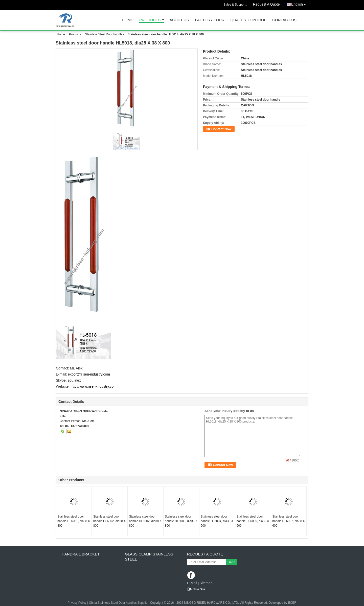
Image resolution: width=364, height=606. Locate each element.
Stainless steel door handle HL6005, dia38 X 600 (253, 521)
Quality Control (248, 20)
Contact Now (221, 129)
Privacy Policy (77, 603)
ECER (292, 603)
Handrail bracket (81, 554)
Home (128, 20)
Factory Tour (210, 20)
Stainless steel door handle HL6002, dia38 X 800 (110, 521)
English (300, 3)
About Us (179, 20)
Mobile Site (196, 589)
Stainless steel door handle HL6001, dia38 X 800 (74, 521)
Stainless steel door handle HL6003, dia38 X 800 (181, 521)
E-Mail (192, 583)
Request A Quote (266, 4)
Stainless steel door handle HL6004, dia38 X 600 (217, 521)
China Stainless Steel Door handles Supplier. (120, 603)
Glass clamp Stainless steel (149, 557)
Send (231, 562)
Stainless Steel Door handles (104, 34)
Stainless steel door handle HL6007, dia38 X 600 (289, 521)
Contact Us (284, 20)
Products (150, 20)
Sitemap (206, 583)
